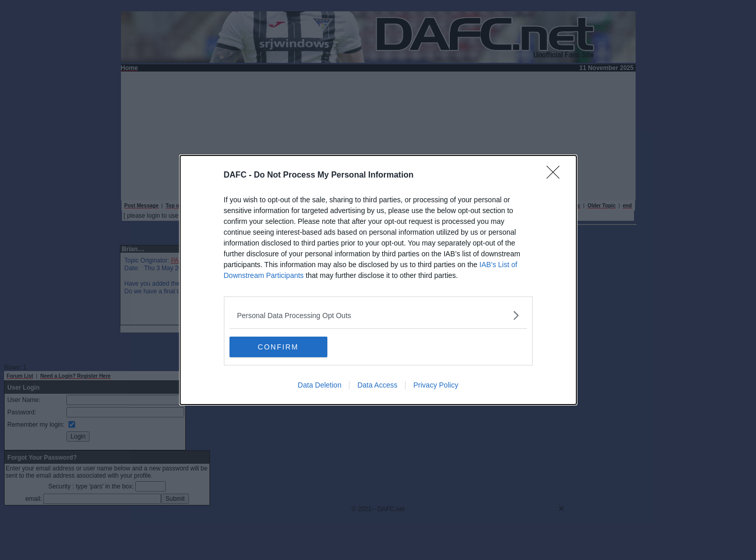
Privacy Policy (436, 385)
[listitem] (378, 315)
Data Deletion (320, 385)
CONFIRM (278, 346)
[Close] (556, 176)
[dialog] (378, 280)
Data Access (377, 385)
